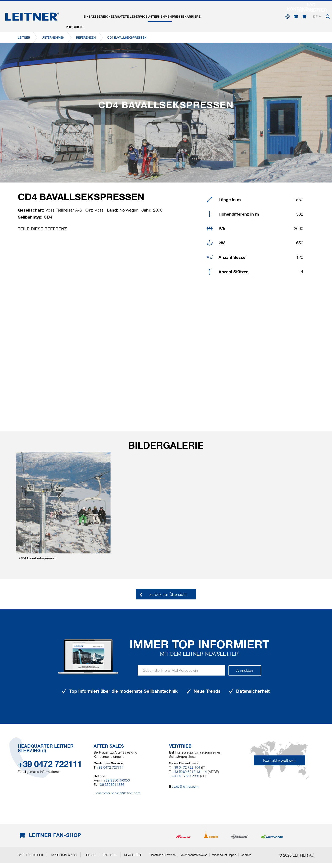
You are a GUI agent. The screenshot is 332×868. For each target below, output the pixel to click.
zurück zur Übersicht (168, 594)
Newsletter (133, 855)
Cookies (246, 855)
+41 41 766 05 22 (185, 776)
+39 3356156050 (117, 780)
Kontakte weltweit (279, 760)
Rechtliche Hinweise (163, 855)
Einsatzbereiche (106, 15)
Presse (208, 15)
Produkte (77, 15)
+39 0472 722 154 (186, 767)
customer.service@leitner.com (118, 793)
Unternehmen (185, 15)
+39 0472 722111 (50, 764)
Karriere (228, 15)
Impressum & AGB (64, 855)
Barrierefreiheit (30, 855)
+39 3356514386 (111, 785)
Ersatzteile (137, 15)
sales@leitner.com (185, 786)
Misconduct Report (224, 855)
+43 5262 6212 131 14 (189, 772)
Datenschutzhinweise (194, 855)
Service (160, 15)
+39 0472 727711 (110, 767)
